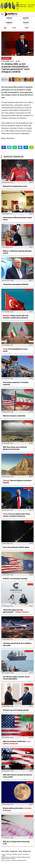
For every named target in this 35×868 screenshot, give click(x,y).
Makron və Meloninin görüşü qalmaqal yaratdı (17, 252)
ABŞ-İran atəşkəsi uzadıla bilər (14, 416)
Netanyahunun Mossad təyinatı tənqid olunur (17, 219)
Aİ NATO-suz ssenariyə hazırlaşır (15, 579)
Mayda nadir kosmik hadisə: (17, 809)
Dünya (30, 357)
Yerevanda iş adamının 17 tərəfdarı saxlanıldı (16, 383)
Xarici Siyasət (29, 259)
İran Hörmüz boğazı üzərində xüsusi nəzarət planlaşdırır (16, 678)
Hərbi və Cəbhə (28, 422)
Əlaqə (20, 851)
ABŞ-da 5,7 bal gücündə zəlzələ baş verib (16, 843)
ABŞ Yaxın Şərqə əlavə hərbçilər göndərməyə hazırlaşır (15, 448)
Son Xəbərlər (29, 192)
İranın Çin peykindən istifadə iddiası (16, 547)
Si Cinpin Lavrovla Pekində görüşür (16, 710)
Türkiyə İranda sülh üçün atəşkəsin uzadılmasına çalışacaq (16, 317)
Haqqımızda (14, 851)
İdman (31, 161)
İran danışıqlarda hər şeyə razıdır (15, 350)
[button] (31, 147)
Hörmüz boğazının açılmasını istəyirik (17, 482)
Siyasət (6, 58)
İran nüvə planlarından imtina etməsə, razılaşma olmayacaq (16, 515)
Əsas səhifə (5, 851)
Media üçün (27, 851)
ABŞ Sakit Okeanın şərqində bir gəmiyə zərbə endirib (17, 776)
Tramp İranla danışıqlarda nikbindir (16, 284)
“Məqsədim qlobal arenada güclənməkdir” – (16, 611)
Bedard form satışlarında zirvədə (15, 186)
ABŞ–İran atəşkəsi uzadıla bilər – (17, 742)
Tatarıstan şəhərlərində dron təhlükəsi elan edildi (17, 644)
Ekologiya (30, 783)
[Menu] (3, 14)
